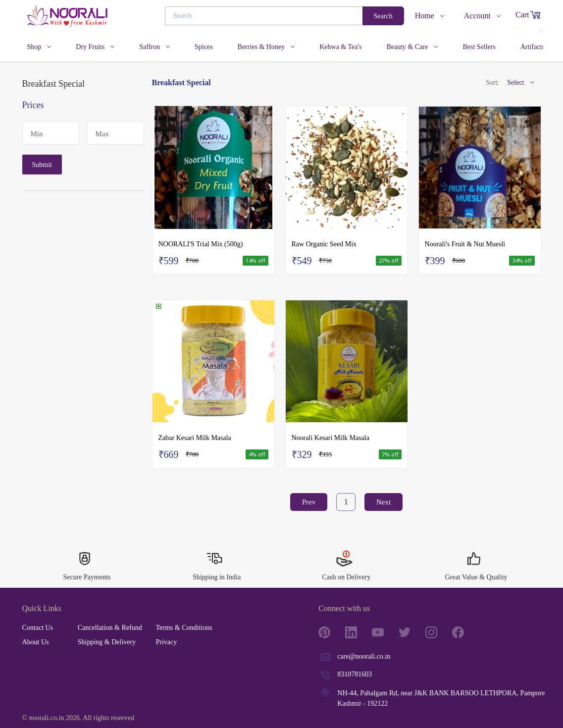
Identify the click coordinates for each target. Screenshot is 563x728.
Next (384, 502)
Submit (42, 165)
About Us (36, 642)
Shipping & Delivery (107, 642)
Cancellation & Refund (110, 628)
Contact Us (38, 628)
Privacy (166, 642)
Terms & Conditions (184, 628)
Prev (309, 502)
